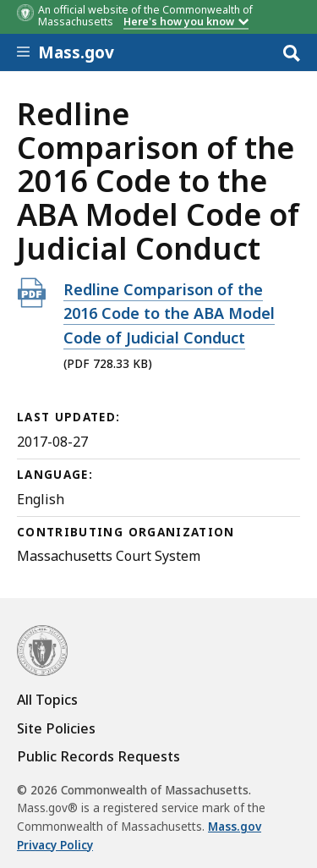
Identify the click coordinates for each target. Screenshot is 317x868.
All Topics (47, 700)
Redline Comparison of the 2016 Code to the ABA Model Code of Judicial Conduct (169, 313)
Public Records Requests (98, 756)
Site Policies (56, 728)
